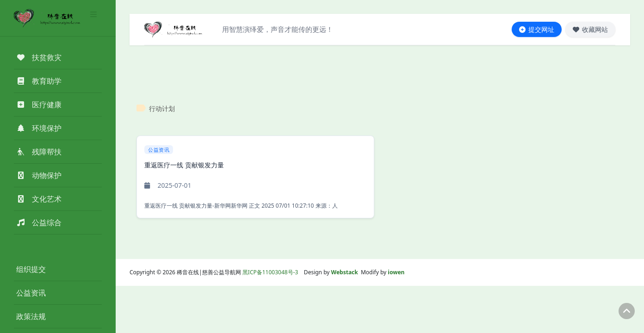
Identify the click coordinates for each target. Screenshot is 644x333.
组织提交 (31, 269)
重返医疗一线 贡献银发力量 (184, 165)
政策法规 (31, 316)
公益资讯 (31, 293)
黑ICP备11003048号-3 (270, 272)
